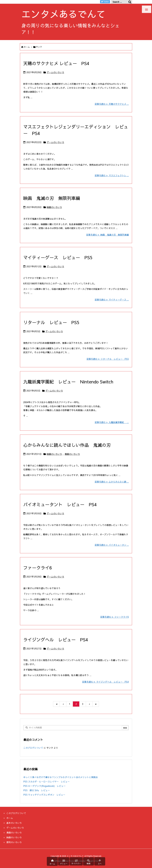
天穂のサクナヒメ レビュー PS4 (56, 63)
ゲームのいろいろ (55, 72)
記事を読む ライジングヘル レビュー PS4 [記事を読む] (105, 682)
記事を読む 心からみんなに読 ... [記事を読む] (112, 482)
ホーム (27, 47)
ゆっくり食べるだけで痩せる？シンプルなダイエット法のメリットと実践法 (61, 777)
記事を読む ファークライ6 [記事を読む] (115, 617)
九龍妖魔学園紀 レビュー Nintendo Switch (68, 382)
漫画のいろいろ (72, 454)
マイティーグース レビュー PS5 (58, 257)
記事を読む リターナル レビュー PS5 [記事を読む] (108, 359)
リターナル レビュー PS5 (51, 322)
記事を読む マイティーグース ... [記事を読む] (112, 300)
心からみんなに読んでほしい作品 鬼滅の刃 (67, 445)
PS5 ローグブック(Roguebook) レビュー (44, 786)
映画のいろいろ (54, 207)
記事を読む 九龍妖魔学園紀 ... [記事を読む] (112, 422)
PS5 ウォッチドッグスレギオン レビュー (44, 795)
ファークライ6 (38, 568)
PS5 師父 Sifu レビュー (37, 790)
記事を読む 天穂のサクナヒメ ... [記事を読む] (112, 104)
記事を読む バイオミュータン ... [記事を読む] (112, 545)
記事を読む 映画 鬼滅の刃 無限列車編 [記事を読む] (108, 235)
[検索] (130, 2)
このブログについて (33, 748)
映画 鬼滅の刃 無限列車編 (52, 198)
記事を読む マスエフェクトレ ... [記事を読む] (112, 175)
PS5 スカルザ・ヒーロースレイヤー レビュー (47, 781)
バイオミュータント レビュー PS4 (60, 504)
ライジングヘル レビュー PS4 (56, 640)
